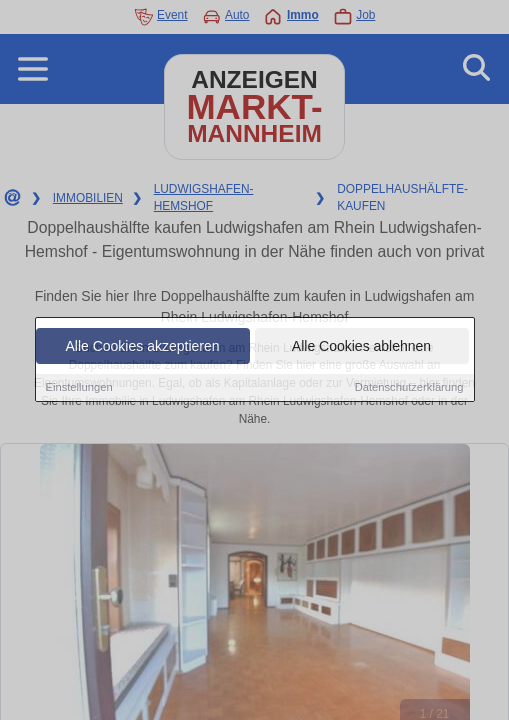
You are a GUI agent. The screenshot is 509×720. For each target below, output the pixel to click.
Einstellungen (79, 388)
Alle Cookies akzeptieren (142, 347)
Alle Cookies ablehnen (361, 347)
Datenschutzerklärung (409, 388)
